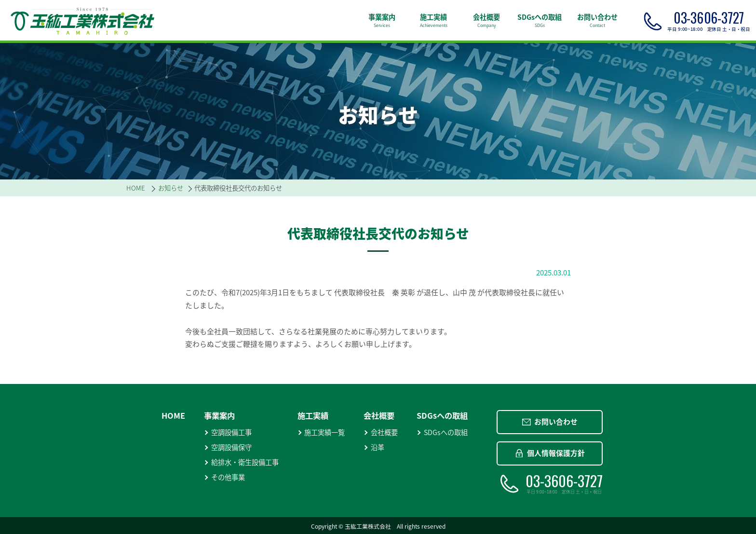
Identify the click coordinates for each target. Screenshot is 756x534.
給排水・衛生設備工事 (241, 462)
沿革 (374, 447)
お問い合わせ (550, 422)
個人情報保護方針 (550, 453)
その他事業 (224, 477)
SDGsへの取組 (442, 432)
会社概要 (381, 432)
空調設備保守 (228, 447)
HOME (173, 415)
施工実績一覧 (321, 432)
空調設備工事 (228, 432)
